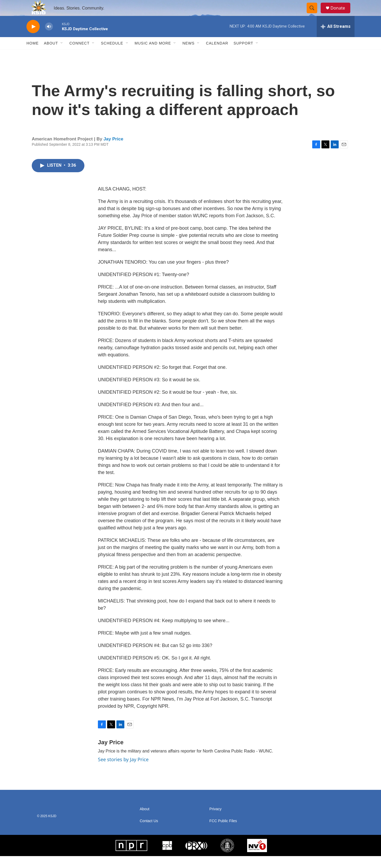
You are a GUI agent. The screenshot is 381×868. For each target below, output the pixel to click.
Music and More (153, 55)
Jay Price (113, 151)
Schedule (112, 55)
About (51, 55)
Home (33, 55)
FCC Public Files (223, 833)
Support (243, 55)
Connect (79, 55)
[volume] (49, 39)
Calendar (217, 55)
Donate (341, 14)
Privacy (215, 821)
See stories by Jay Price (123, 771)
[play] (33, 39)
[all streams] (336, 38)
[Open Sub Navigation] (62, 55)
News (188, 55)
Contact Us (149, 833)
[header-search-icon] (314, 14)
